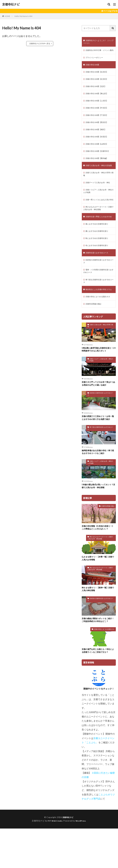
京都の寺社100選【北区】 (97, 92)
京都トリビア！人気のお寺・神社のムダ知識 (99, 207)
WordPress (82, 860)
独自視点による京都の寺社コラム (99, 319)
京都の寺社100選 (93, 70)
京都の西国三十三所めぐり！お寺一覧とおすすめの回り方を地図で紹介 (98, 451)
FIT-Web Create (54, 860)
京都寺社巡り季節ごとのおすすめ (99, 239)
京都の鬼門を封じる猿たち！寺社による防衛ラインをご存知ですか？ (98, 690)
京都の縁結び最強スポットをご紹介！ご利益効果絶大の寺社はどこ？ (98, 659)
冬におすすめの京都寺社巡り (99, 271)
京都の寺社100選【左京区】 (98, 85)
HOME (7, 16)
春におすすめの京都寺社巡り (99, 248)
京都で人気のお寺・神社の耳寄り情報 (99, 188)
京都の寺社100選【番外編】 (98, 168)
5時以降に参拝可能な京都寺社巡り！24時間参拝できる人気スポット (99, 382)
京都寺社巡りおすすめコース (99, 278)
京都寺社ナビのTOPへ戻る (40, 43)
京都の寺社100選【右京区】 (98, 77)
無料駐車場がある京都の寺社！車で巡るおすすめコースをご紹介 (98, 486)
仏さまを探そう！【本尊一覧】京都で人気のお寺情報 (98, 596)
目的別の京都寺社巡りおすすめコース (99, 287)
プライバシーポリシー (96, 62)
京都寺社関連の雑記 (95, 336)
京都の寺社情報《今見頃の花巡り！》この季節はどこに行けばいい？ (97, 564)
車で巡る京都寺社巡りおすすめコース (99, 309)
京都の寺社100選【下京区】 (98, 123)
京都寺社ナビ (11, 4)
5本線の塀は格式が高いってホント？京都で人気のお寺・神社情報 (99, 520)
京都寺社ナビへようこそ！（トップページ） (99, 42)
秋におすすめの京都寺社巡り (99, 263)
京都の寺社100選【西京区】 (98, 130)
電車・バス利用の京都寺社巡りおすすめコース (99, 298)
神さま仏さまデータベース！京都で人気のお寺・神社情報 (99, 228)
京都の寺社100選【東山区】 (98, 100)
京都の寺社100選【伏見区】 (98, 146)
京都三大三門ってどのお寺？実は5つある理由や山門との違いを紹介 (99, 417)
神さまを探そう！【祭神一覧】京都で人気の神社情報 (98, 628)
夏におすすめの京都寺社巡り (99, 255)
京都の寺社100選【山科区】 (98, 153)
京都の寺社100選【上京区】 (98, 108)
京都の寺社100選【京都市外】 (99, 161)
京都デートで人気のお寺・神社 (100, 197)
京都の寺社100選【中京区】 (98, 115)
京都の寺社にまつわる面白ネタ (100, 328)
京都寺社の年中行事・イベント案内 (99, 53)
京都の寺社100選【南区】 (97, 138)
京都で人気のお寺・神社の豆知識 (99, 178)
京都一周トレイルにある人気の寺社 (99, 217)
